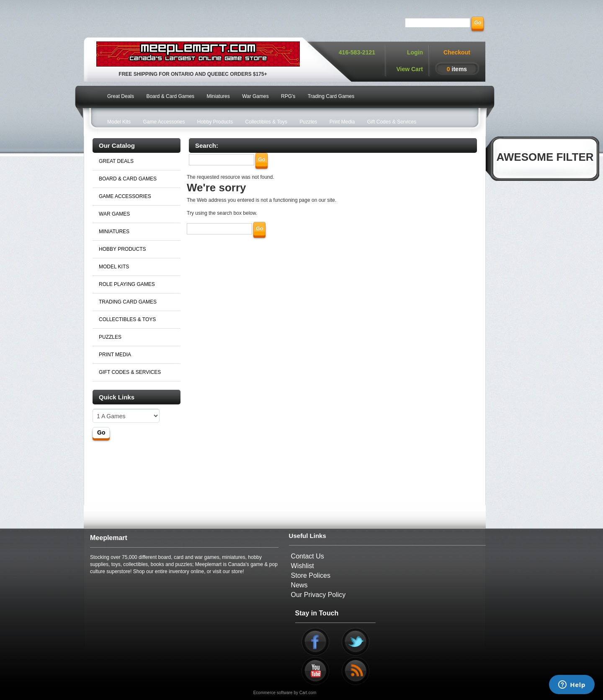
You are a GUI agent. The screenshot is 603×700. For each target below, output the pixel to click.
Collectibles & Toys (267, 122)
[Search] (438, 23)
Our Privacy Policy (318, 595)
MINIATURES (114, 232)
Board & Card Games (170, 96)
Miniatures (218, 96)
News (299, 585)
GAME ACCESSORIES (125, 196)
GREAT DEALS (116, 161)
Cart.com (308, 693)
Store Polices (311, 575)
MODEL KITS (114, 267)
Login (415, 52)
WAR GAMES (114, 214)
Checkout (457, 52)
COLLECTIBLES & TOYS (127, 319)
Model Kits (119, 122)
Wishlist (303, 566)
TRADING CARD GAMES (128, 302)
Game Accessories (164, 122)
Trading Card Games (331, 96)
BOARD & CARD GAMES (128, 179)
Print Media (342, 122)
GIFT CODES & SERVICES (130, 372)
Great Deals (121, 96)
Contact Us (308, 556)
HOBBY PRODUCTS (122, 249)
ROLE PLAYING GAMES (127, 284)
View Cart (410, 69)
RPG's (288, 96)
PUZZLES (110, 337)
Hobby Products (215, 122)
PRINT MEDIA (115, 355)
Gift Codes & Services (392, 122)
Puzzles (308, 122)
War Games (255, 96)
